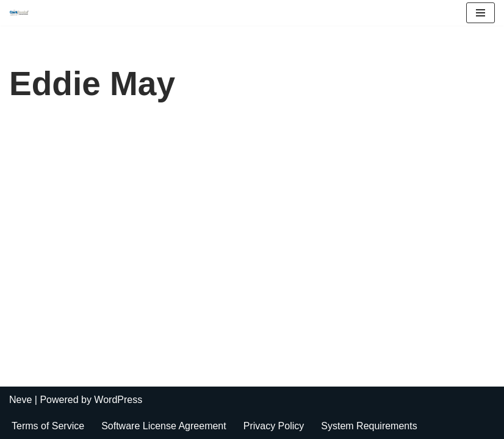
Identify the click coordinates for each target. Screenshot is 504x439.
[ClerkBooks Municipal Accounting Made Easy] (22, 12)
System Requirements (369, 426)
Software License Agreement (164, 426)
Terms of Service (48, 426)
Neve (20, 400)
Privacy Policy (274, 426)
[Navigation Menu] (481, 13)
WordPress (118, 400)
